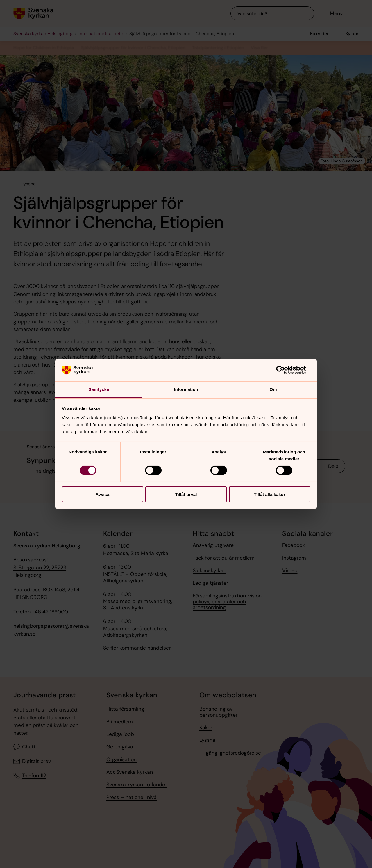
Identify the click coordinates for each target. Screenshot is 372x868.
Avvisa (103, 494)
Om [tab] (273, 389)
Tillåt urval (186, 494)
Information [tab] (186, 389)
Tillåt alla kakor (269, 494)
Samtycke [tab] (99, 389)
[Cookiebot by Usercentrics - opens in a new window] (285, 370)
